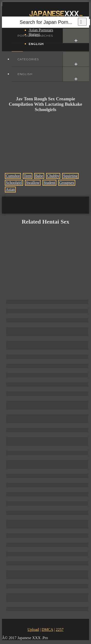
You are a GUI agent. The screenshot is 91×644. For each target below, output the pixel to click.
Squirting (70, 176)
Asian (10, 189)
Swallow (33, 183)
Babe (39, 176)
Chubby (53, 176)
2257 (60, 630)
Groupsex (67, 183)
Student (49, 183)
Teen (28, 176)
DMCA (47, 630)
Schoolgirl (14, 183)
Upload (33, 630)
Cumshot (13, 176)
